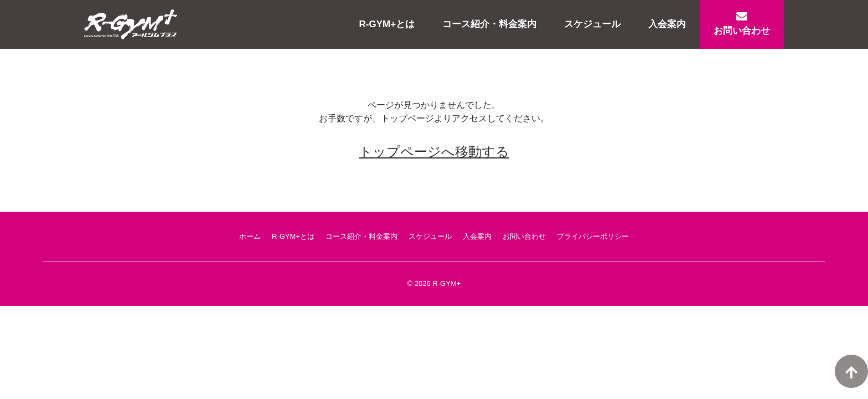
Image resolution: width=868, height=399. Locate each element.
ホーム (250, 236)
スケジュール (592, 24)
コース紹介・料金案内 (489, 24)
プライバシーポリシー (593, 236)
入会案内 (667, 24)
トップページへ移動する (434, 152)
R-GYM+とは (387, 24)
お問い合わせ (742, 24)
